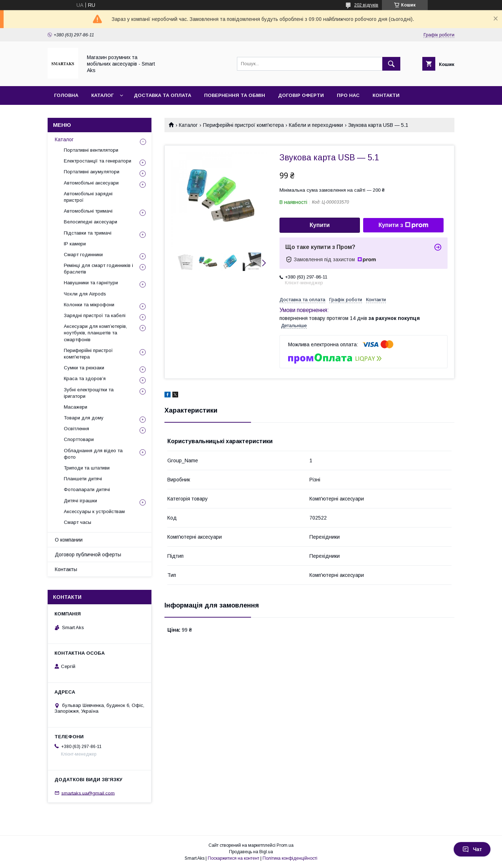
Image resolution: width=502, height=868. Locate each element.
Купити (320, 225)
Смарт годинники (83, 255)
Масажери (76, 407)
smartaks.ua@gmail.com (88, 793)
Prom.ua (285, 845)
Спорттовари (79, 439)
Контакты (66, 569)
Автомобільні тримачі (88, 211)
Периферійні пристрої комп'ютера (243, 125)
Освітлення (76, 429)
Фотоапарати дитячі (87, 489)
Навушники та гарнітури (91, 283)
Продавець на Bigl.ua (251, 852)
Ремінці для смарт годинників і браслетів (98, 269)
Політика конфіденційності (290, 858)
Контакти (386, 95)
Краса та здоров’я (85, 379)
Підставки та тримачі (88, 233)
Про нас (348, 95)
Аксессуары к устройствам (94, 511)
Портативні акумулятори (92, 172)
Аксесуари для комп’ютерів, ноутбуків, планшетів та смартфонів (95, 333)
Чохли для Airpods (85, 294)
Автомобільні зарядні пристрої (88, 197)
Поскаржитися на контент (234, 858)
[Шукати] (391, 64)
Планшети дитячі (83, 479)
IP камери (75, 244)
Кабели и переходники (316, 125)
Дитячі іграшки (80, 501)
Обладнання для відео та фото (93, 454)
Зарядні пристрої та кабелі (95, 315)
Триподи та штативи (87, 468)
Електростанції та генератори (98, 161)
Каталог (102, 95)
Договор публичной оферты (88, 555)
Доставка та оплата (162, 95)
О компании (69, 540)
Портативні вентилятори (91, 150)
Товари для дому (84, 418)
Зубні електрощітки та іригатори (89, 393)
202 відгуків (366, 5)
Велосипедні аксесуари (91, 222)
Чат (472, 849)
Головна (66, 95)
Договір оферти (301, 95)
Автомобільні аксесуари (91, 183)
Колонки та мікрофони (89, 305)
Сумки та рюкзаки (84, 368)
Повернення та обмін (235, 95)
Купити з (403, 225)
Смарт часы (78, 522)
